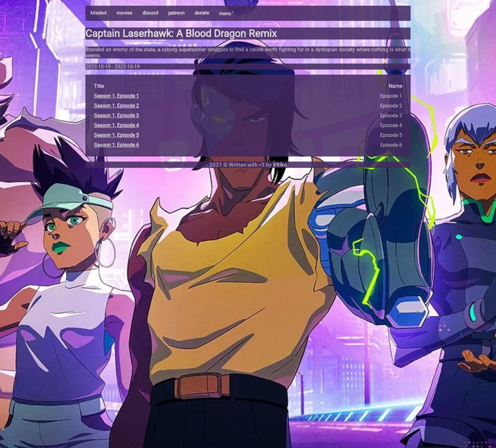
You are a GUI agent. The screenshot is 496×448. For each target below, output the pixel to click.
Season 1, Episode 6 (116, 145)
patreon (176, 13)
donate (202, 13)
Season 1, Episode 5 (116, 135)
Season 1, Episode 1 (116, 96)
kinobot (99, 13)
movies (124, 13)
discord (150, 13)
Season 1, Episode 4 (116, 125)
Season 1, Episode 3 (116, 116)
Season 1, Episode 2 (116, 106)
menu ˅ (226, 14)
